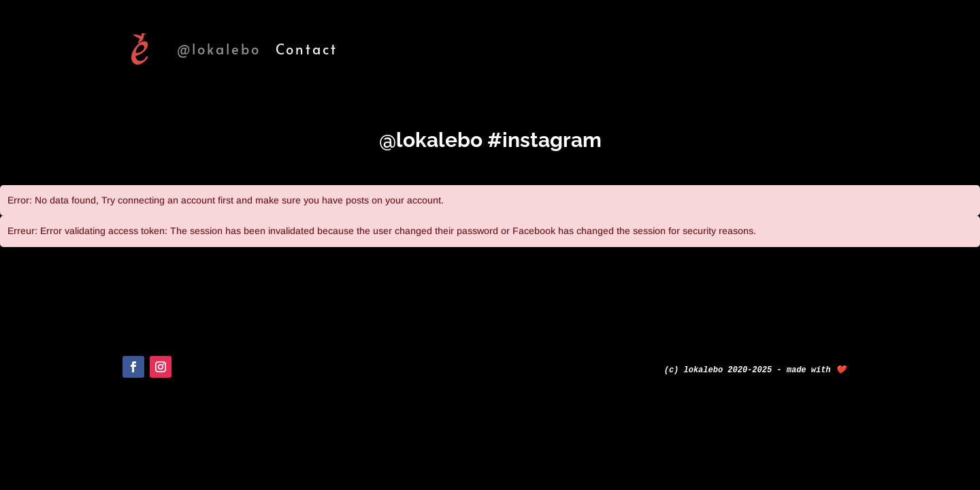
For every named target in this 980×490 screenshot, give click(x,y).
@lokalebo (219, 49)
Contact (307, 49)
